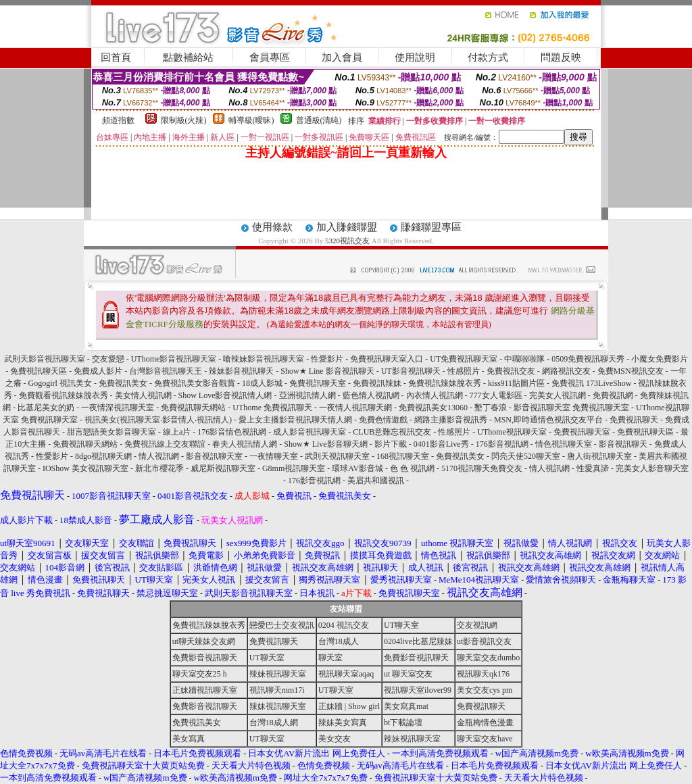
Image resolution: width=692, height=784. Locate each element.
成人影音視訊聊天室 (310, 432)
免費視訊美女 (123, 383)
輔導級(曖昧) (251, 120)
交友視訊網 (477, 625)
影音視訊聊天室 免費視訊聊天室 (571, 408)
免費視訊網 (613, 395)
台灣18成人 (339, 641)
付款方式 (488, 57)
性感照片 (464, 371)
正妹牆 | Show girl (349, 706)
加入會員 (342, 57)
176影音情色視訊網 (232, 432)
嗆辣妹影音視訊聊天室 (264, 359)
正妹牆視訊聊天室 (205, 690)
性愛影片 (327, 359)
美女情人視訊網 (143, 395)
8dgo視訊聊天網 (103, 456)
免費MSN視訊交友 (631, 371)
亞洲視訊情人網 (307, 395)
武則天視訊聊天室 (337, 456)
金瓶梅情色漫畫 (485, 722)
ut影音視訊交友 (484, 641)
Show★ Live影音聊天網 (325, 444)
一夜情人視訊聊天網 (355, 408)
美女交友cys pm (485, 690)
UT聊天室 (401, 625)
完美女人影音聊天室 (652, 468)
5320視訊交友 (347, 241)
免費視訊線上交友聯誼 (165, 444)
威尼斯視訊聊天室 (223, 468)
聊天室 (330, 658)
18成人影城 (262, 383)
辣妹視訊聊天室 (278, 674)
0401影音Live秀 (441, 444)
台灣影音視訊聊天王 (166, 371)
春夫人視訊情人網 (245, 444)
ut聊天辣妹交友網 (204, 641)
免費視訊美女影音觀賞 (195, 383)
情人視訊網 (159, 456)
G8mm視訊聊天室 (294, 468)
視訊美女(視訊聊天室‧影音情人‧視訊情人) (158, 420)
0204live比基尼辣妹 (418, 641)
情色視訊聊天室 (564, 444)
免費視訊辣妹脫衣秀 (445, 383)
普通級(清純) (319, 120)
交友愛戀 (108, 359)
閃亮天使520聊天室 (526, 456)
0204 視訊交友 (344, 625)
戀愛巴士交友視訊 (282, 625)
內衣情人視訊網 (435, 395)
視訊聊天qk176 (483, 674)
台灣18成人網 (274, 722)
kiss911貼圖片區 (516, 383)
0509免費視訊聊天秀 (588, 359)
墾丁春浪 (491, 408)
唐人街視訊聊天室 (599, 456)
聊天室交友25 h (200, 674)
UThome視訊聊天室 (512, 432)
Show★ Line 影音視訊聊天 (327, 371)
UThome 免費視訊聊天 (272, 408)
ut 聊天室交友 (408, 674)
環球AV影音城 (357, 468)
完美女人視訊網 (558, 395)
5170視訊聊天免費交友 (482, 468)
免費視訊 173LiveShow (591, 383)
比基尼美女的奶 (46, 408)
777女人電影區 (496, 395)
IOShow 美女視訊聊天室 (85, 468)
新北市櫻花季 (159, 468)
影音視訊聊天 (623, 444)
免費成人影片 (98, 371)
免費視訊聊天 (634, 420)
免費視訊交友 (511, 371)
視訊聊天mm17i (277, 690)
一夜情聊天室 (274, 456)
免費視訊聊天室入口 (387, 359)
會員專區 (270, 57)
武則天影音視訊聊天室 (45, 359)
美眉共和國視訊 (376, 481)
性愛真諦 (593, 468)
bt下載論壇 (403, 722)
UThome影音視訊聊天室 (174, 359)
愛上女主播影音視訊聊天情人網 (295, 420)
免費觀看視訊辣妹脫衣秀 (64, 395)
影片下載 (391, 444)
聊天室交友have (485, 739)
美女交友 (335, 739)
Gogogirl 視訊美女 (60, 383)
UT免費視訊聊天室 (464, 359)
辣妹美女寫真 (343, 722)
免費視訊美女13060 (433, 408)
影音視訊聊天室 (214, 456)
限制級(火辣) (184, 120)
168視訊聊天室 (403, 456)
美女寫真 (189, 739)
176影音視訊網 (502, 444)
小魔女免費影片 (660, 359)
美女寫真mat (406, 706)
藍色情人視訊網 (371, 395)
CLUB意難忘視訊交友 (392, 432)
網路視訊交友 (566, 371)
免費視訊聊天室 (318, 383)
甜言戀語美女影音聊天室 (112, 432)
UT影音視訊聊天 (411, 371)
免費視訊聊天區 (39, 371)
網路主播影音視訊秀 (451, 420)
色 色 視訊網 (412, 468)
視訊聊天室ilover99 (418, 690)
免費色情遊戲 (383, 420)
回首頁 (116, 57)
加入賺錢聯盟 (347, 227)
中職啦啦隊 (524, 359)
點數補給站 (188, 57)
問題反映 (561, 57)
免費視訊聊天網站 (193, 408)
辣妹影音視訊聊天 (241, 371)
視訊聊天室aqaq (346, 674)
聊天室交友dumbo (488, 658)
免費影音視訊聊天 (205, 658)
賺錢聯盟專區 (431, 227)
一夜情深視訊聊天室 (118, 408)
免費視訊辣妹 (377, 383)
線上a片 (177, 432)
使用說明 (415, 57)
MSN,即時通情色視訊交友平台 (548, 420)
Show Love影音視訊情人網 (225, 395)
